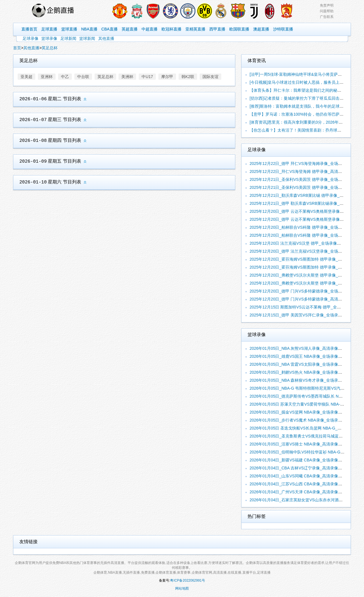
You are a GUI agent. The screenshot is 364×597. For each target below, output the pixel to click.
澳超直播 (261, 29)
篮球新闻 (87, 38)
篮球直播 (69, 29)
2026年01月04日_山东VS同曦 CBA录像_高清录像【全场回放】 (306, 476)
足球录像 (30, 38)
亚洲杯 (47, 77)
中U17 (147, 77)
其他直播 (106, 38)
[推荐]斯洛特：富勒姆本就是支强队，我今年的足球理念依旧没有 (306, 106)
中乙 (65, 77)
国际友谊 (210, 77)
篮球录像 (49, 38)
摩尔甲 (167, 77)
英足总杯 (50, 48)
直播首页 (29, 29)
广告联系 (327, 17)
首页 (17, 48)
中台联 (83, 77)
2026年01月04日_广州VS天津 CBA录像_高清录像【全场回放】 (306, 492)
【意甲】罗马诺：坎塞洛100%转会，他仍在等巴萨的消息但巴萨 (306, 114)
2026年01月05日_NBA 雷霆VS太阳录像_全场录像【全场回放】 (306, 364)
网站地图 (182, 588)
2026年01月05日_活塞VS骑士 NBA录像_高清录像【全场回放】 (306, 444)
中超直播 (150, 29)
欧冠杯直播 (171, 29)
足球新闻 (68, 38)
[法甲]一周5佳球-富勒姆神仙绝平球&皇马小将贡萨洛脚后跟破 (304, 74)
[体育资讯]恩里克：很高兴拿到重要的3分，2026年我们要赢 (302, 122)
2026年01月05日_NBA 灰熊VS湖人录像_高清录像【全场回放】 (306, 348)
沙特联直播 (283, 29)
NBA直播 (89, 29)
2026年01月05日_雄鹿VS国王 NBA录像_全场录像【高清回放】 (306, 356)
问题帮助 (327, 11)
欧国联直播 (239, 29)
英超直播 (130, 29)
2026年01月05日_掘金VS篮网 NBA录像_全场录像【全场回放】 (306, 412)
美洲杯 (127, 77)
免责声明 (327, 5)
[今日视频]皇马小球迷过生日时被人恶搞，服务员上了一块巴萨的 (306, 82)
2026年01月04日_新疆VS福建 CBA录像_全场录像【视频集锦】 (306, 460)
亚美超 (26, 77)
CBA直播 (110, 29)
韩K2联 (188, 77)
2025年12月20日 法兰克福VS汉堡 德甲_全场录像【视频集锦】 (305, 243)
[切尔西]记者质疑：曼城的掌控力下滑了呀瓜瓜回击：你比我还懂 (306, 98)
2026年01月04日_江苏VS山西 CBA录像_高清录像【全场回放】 (306, 484)
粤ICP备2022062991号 (188, 580)
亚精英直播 (195, 29)
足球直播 (49, 29)
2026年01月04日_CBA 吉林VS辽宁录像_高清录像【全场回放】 (306, 468)
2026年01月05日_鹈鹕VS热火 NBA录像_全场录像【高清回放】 (306, 372)
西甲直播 (217, 29)
